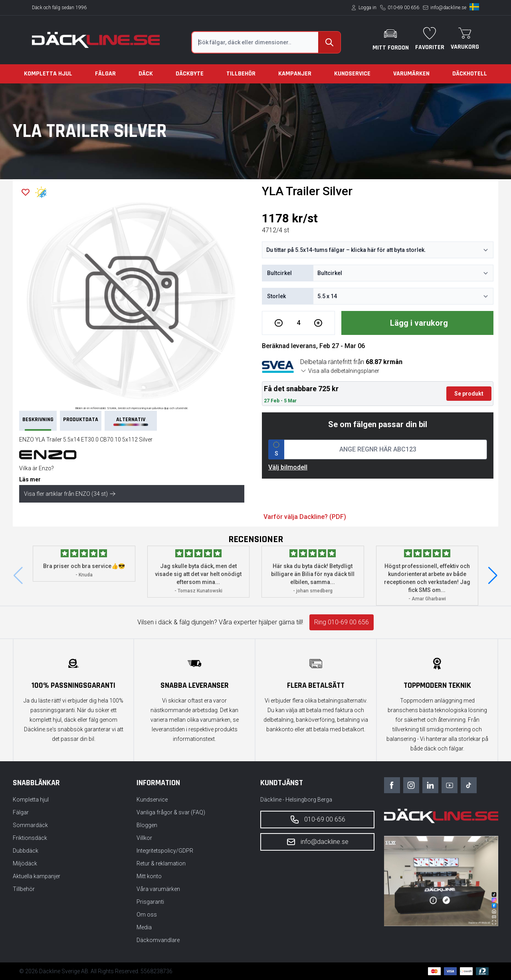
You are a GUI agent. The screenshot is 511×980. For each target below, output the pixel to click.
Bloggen (147, 825)
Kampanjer (295, 74)
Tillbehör (241, 74)
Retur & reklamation (161, 863)
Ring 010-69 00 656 (342, 622)
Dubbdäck (26, 851)
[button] (493, 576)
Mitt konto (149, 876)
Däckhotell (470, 74)
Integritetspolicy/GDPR (165, 851)
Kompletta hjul (48, 74)
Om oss (147, 915)
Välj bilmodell (288, 467)
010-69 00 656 (403, 8)
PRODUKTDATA (81, 420)
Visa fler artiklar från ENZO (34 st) (70, 494)
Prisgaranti (150, 902)
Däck (146, 74)
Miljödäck (25, 863)
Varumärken (411, 74)
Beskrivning (38, 423)
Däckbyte (190, 74)
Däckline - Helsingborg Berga (296, 800)
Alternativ (131, 421)
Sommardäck (30, 825)
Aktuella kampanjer (37, 876)
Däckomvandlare (158, 940)
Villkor (144, 838)
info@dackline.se (448, 8)
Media (144, 927)
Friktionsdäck (30, 838)
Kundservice (352, 74)
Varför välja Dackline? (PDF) (305, 517)
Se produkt (469, 394)
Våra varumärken (158, 889)
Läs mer (30, 479)
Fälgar (105, 74)
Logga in (367, 8)
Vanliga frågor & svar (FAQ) (171, 812)
